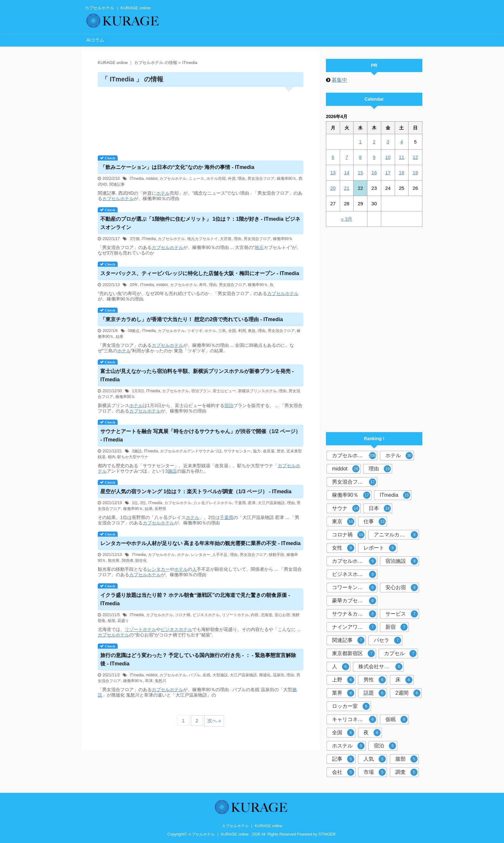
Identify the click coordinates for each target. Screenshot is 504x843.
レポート (380, 548)
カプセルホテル (173, 179)
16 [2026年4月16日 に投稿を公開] (374, 173)
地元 (259, 247)
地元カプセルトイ (203, 239)
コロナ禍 (183, 615)
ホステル (348, 746)
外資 (232, 179)
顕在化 (141, 560)
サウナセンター (237, 451)
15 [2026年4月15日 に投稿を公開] (360, 173)
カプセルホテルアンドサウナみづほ (191, 451)
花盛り (123, 621)
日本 (380, 508)
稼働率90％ (287, 179)
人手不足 (220, 555)
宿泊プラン (201, 391)
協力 (257, 451)
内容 (255, 615)
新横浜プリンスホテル (257, 391)
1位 (135, 503)
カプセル (400, 653)
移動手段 (276, 555)
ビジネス (170, 629)
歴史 (281, 451)
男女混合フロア (261, 179)
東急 (252, 331)
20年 (134, 285)
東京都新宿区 (353, 653)
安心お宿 (282, 615)
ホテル (163, 193)
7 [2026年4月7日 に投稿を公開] (346, 157)
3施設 (137, 451)
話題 (375, 693)
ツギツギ (195, 331)
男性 (375, 680)
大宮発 (226, 239)
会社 (343, 772)
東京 (343, 522)
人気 (375, 759)
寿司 (203, 285)
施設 (172, 471)
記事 (343, 759)
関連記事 (117, 184)
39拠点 (134, 331)
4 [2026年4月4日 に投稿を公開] (401, 142)
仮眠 (396, 719)
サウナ (346, 508)
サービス (402, 614)
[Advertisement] (201, 119)
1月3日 (138, 391)
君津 (252, 503)
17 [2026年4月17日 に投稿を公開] (388, 173)
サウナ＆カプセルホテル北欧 (355, 614)
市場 (375, 772)
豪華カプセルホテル (355, 601)
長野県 (160, 509)
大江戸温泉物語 (271, 503)
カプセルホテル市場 (355, 561)
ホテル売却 (216, 179)
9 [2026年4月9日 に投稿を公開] (374, 157)
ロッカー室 (351, 706)
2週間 (408, 693)
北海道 (266, 615)
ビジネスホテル (206, 615)
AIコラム (95, 40)
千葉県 (240, 503)
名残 (206, 675)
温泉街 (279, 675)
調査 (406, 772)
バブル (194, 675)
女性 (343, 548)
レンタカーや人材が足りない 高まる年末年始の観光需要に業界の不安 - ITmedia (200, 543)
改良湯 (269, 451)
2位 (143, 503)
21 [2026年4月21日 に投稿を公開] (347, 188)
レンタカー (201, 555)
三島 (222, 331)
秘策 (112, 621)
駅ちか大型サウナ (133, 457)
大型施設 (220, 675)
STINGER (327, 834)
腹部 (406, 759)
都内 (112, 457)
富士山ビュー (224, 391)
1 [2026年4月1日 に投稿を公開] (360, 142)
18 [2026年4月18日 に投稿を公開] (402, 173)
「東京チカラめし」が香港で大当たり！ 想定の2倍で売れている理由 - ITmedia (192, 319)
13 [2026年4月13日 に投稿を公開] (333, 173)
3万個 (135, 239)
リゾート (134, 629)
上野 (343, 680)
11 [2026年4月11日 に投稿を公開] (402, 157)
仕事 (375, 522)
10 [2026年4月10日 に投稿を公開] (388, 157)
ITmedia (137, 179)
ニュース (196, 179)
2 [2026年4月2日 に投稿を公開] (374, 142)
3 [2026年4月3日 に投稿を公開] (388, 142)
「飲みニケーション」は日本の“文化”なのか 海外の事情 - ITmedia (177, 167)
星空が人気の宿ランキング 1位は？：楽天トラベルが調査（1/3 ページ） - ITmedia (196, 491)
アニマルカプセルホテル (396, 535)
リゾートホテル (235, 615)
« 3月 (347, 219)
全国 (232, 331)
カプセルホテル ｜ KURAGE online (252, 826)
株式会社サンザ (380, 667)
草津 (149, 681)
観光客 (114, 560)
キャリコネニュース (355, 719)
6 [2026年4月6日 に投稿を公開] (333, 157)
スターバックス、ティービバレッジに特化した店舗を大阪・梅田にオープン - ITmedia (200, 273)
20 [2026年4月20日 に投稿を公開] (333, 188)
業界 (343, 693)
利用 (242, 331)
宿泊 (229, 405)
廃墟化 (265, 675)
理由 (241, 179)
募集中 (339, 80)
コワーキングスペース (355, 588)
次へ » (214, 721)
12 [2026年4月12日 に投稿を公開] (415, 157)
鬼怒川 (160, 681)
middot (152, 179)
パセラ (387, 640)
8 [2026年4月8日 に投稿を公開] (360, 157)
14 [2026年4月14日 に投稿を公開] (347, 173)
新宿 (396, 627)
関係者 (128, 560)
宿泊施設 (402, 561)
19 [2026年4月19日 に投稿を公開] (415, 173)
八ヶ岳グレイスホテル (213, 503)
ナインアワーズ (354, 627)
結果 (120, 337)
